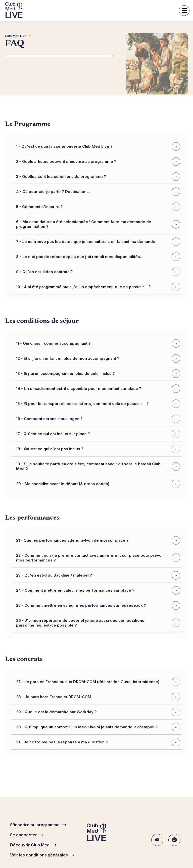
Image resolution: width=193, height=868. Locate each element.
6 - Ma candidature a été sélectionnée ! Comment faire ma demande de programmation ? (98, 224)
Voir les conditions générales (39, 855)
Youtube (157, 840)
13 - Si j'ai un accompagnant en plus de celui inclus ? (98, 374)
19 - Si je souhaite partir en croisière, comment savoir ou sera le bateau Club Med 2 (98, 466)
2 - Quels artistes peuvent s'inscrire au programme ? (98, 162)
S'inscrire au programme (35, 825)
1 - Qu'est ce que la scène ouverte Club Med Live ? (98, 147)
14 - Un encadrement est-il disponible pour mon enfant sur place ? (98, 389)
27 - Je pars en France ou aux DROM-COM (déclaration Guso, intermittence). (98, 682)
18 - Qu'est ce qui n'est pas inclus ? (98, 449)
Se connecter (23, 835)
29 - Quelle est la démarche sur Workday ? (98, 712)
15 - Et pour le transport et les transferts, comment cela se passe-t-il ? (98, 404)
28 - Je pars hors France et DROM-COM (98, 697)
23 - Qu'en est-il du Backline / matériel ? (98, 575)
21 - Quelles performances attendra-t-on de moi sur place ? (98, 540)
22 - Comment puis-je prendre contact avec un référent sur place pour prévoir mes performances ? (98, 558)
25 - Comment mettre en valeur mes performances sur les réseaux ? (98, 605)
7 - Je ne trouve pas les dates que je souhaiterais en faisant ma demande (98, 242)
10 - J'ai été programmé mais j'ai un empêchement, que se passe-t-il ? (98, 287)
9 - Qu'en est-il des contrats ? (98, 272)
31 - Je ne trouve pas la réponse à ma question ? (98, 742)
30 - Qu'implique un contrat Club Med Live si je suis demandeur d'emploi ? (98, 727)
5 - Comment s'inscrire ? (98, 207)
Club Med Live (16, 36)
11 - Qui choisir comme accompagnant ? (98, 343)
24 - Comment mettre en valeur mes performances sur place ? (98, 590)
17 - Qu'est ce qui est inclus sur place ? (98, 434)
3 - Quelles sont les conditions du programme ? (98, 177)
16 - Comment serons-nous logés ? (98, 419)
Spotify (174, 840)
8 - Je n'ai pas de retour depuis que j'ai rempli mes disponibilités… (98, 257)
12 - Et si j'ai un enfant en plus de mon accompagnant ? (98, 359)
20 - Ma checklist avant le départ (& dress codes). (98, 484)
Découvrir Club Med (30, 845)
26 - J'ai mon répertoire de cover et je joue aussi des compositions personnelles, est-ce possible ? (98, 623)
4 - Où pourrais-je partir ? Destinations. (98, 192)
